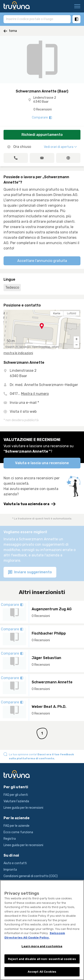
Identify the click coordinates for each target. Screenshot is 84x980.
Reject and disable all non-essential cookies (42, 962)
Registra (10, 839)
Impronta (10, 870)
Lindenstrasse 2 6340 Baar (45, 100)
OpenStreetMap (41, 347)
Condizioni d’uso (15, 883)
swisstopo (25, 347)
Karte (57, 313)
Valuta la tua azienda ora (30, 504)
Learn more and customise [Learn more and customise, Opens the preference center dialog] (42, 949)
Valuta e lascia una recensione (42, 463)
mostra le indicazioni (18, 353)
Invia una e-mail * (24, 403)
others (55, 347)
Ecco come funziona (18, 832)
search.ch (13, 347)
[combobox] (37, 19)
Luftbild (71, 313)
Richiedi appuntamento (42, 135)
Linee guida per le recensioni (23, 808)
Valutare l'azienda (16, 801)
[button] (76, 339)
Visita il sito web (23, 411)
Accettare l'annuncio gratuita (42, 261)
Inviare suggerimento (30, 572)
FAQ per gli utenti (16, 795)
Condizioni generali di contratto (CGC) (31, 876)
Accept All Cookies (42, 975)
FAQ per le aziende (17, 826)
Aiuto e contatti (15, 863)
